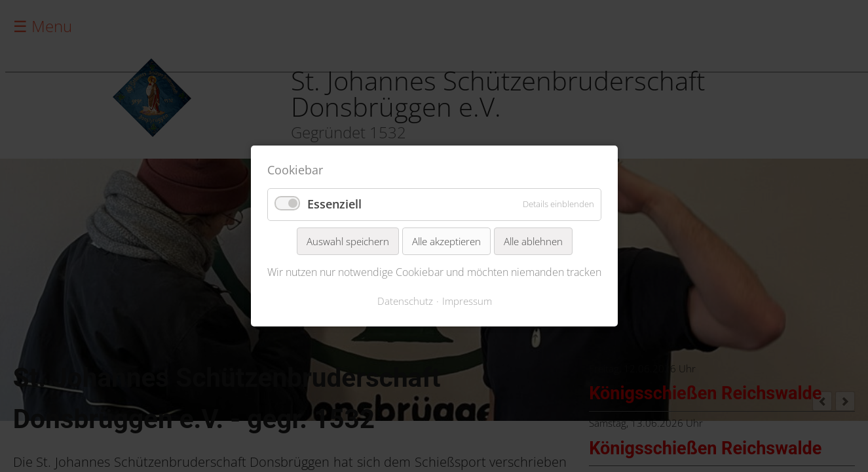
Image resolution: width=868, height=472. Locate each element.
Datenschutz (405, 301)
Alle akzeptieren (446, 241)
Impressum (466, 301)
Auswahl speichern (347, 241)
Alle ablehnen (533, 241)
